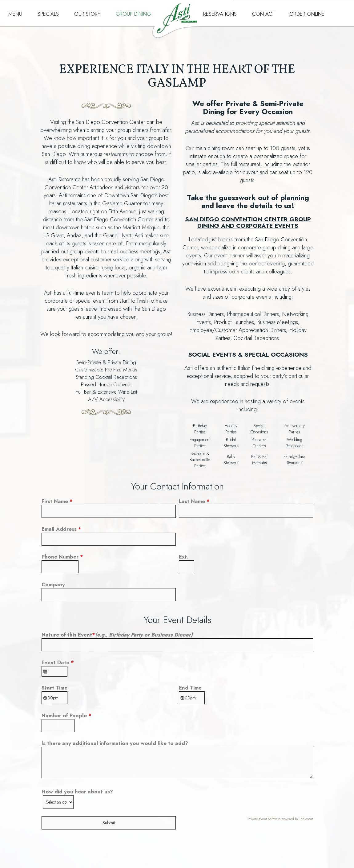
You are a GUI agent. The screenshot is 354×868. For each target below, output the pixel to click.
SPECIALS (48, 14)
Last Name (194, 501)
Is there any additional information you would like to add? (115, 743)
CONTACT (263, 14)
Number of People (66, 715)
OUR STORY (87, 14)
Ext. (184, 557)
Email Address (61, 529)
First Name (57, 501)
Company (53, 584)
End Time (190, 688)
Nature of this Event (117, 635)
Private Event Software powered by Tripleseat (280, 819)
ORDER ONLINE (307, 14)
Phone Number (62, 557)
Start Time (54, 688)
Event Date (58, 662)
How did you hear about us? (77, 792)
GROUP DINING (133, 14)
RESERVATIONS (220, 14)
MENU (15, 14)
